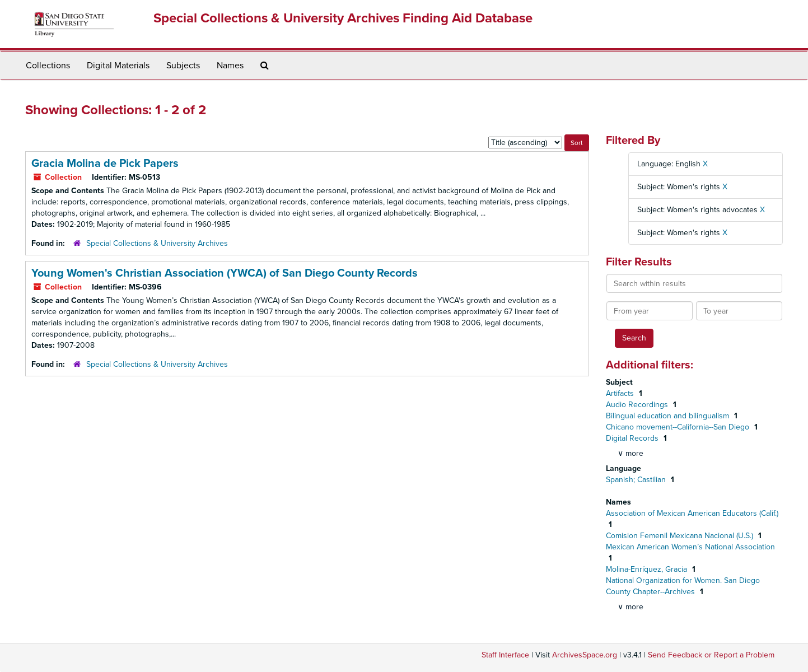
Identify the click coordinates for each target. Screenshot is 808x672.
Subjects (183, 66)
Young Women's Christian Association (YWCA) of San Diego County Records (225, 273)
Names (230, 66)
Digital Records (633, 438)
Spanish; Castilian (637, 480)
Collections (48, 66)
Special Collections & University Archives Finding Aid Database (343, 18)
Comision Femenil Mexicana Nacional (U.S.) (681, 536)
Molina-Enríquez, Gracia (648, 569)
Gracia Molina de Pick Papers (105, 164)
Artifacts (621, 393)
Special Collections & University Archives (157, 243)
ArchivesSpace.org (585, 655)
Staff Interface (505, 655)
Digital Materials (118, 66)
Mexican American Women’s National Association (690, 547)
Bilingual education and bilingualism (669, 416)
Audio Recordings (638, 405)
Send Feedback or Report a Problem (711, 655)
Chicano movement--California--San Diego (679, 427)
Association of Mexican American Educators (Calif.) (692, 513)
